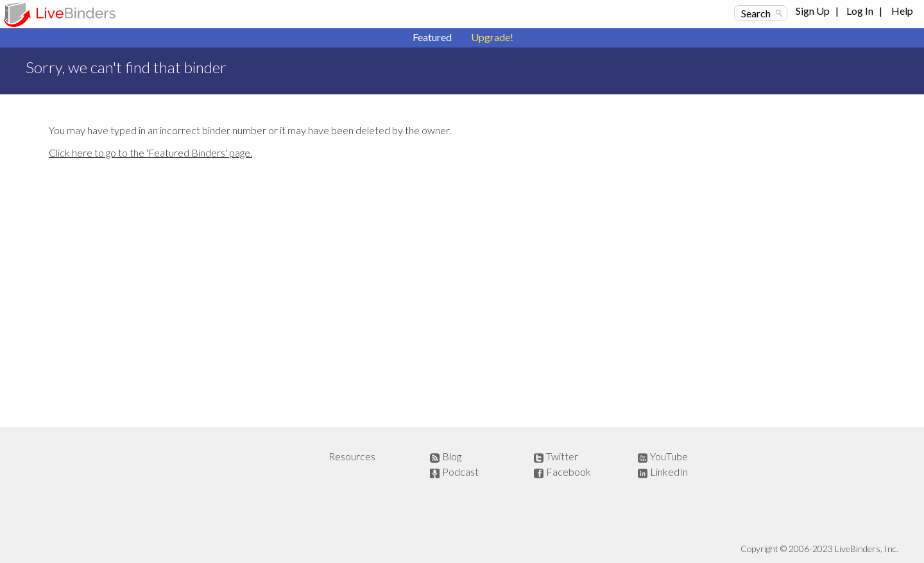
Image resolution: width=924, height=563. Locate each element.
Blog (452, 456)
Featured (432, 37)
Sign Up (813, 11)
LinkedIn (669, 472)
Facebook (569, 472)
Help (902, 11)
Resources (352, 456)
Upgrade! (492, 37)
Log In (860, 11)
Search (756, 13)
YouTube (669, 456)
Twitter (562, 456)
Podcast (460, 472)
